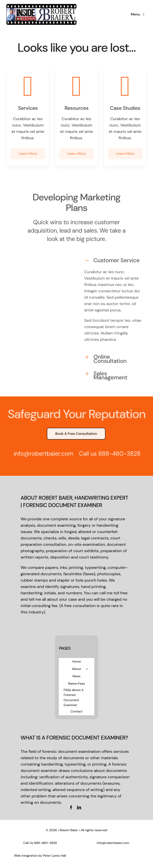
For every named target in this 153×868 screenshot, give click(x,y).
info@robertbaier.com (113, 843)
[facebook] (71, 808)
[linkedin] (79, 808)
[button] (113, 259)
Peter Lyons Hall (54, 856)
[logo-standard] (41, 5)
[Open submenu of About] (87, 669)
